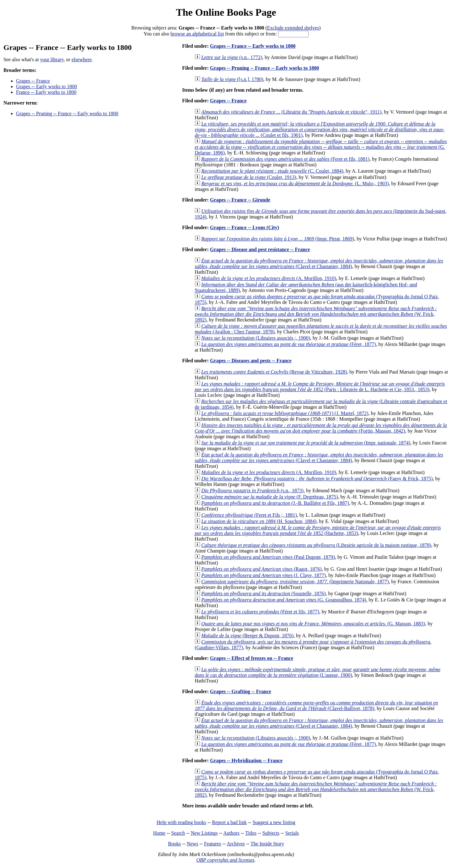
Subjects (271, 833)
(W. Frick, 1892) (316, 314)
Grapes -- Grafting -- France (241, 691)
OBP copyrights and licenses (225, 860)
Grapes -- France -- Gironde (240, 200)
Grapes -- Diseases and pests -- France (251, 361)
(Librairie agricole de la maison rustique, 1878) (316, 545)
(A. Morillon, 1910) (269, 278)
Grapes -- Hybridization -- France (246, 760)
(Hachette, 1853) (318, 530)
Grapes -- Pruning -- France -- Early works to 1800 (67, 113)
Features (213, 844)
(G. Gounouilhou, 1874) (284, 600)
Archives (236, 844)
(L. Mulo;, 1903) (295, 183)
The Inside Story (267, 844)
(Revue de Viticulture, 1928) (274, 372)
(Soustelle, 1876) (263, 593)
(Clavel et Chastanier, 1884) (319, 264)
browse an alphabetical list (197, 34)
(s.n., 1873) (252, 491)
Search (178, 833)
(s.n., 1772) (232, 57)
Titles (251, 833)
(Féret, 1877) (288, 344)
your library (52, 59)
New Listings (204, 833)
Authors (231, 833)
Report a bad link (229, 822)
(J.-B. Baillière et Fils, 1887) (275, 503)
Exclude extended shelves (293, 28)
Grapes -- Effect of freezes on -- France (252, 658)
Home (159, 833)
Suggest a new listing (274, 822)
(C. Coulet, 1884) (272, 171)
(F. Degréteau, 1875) (269, 497)
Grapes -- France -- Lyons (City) (245, 227)
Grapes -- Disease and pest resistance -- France (260, 249)
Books (174, 844)
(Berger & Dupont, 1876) (247, 636)
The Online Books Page (226, 12)
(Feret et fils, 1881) (285, 159)
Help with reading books (181, 822)
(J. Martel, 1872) (285, 413)
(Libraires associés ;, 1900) (256, 338)
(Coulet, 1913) (249, 177)
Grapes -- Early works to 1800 (46, 86)
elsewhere (82, 59)
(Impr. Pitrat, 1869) (278, 239)
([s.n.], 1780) (232, 79)
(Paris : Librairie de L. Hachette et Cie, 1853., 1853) (320, 387)
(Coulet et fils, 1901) (320, 129)
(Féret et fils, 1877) (260, 612)
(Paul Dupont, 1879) (268, 557)
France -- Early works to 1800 (46, 92)
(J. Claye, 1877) (264, 575)
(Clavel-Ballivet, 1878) (316, 706)
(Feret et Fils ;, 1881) (249, 515)
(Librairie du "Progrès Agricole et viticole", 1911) (291, 112)
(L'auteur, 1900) (317, 672)
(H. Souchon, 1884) (259, 521)
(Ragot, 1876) (261, 569)
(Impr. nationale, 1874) (306, 443)
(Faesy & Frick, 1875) (317, 479)
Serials (292, 833)
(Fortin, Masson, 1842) (321, 428)
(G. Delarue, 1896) (321, 147)
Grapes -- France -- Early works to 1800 (253, 46)
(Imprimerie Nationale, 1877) (295, 582)
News (192, 844)
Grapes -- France (33, 81)
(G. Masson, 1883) (313, 624)
